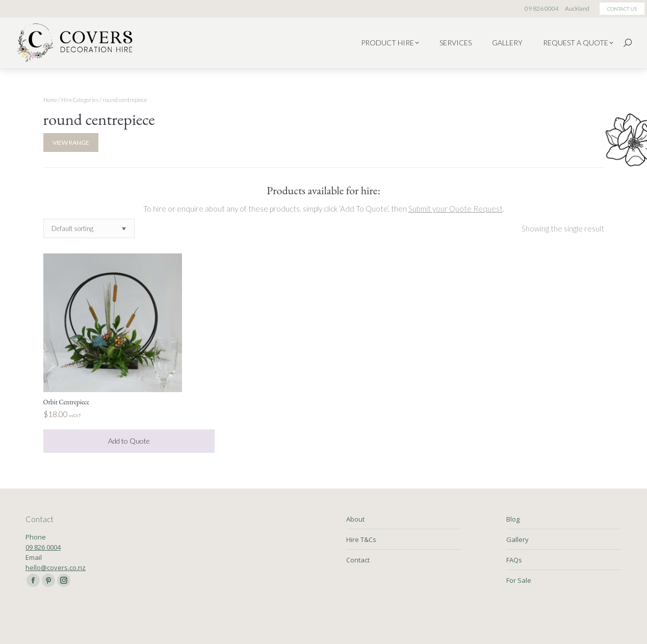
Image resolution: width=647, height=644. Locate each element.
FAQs (514, 560)
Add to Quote (129, 441)
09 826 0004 (43, 547)
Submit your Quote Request (456, 209)
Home (50, 100)
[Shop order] (89, 228)
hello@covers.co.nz (56, 568)
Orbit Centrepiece (66, 402)
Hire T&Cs (361, 539)
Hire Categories (80, 100)
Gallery (517, 539)
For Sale (519, 580)
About (355, 519)
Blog (513, 519)
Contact (358, 560)
